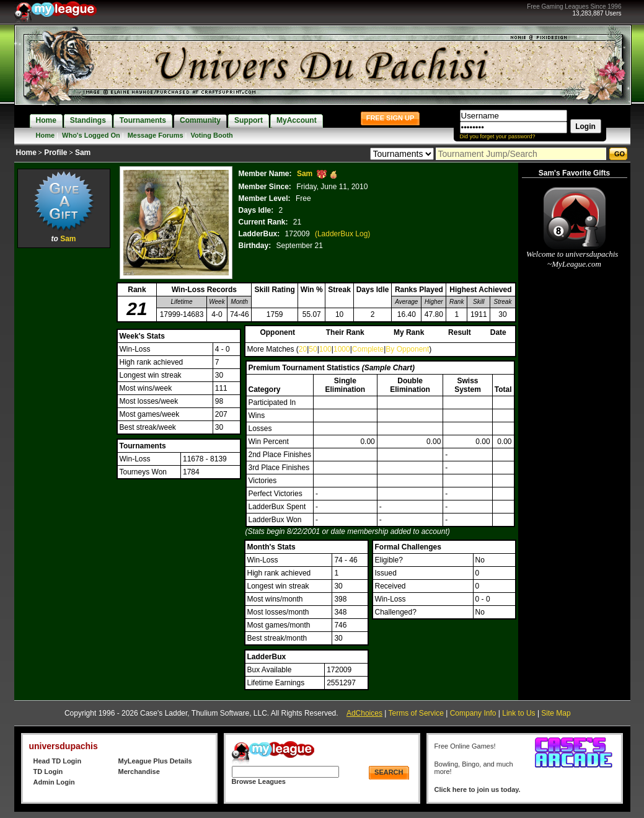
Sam (68, 239)
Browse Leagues (259, 781)
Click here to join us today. (478, 789)
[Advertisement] (64, 437)
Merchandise (139, 771)
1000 (342, 349)
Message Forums (156, 135)
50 (313, 349)
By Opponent (407, 349)
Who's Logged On (91, 135)
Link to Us (518, 713)
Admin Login (54, 782)
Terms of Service (416, 713)
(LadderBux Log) (342, 234)
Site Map (556, 713)
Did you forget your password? (498, 136)
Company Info (473, 713)
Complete (368, 349)
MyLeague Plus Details (155, 761)
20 (303, 349)
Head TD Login (58, 761)
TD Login (48, 771)
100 (325, 349)
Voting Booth (212, 135)
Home (46, 135)
